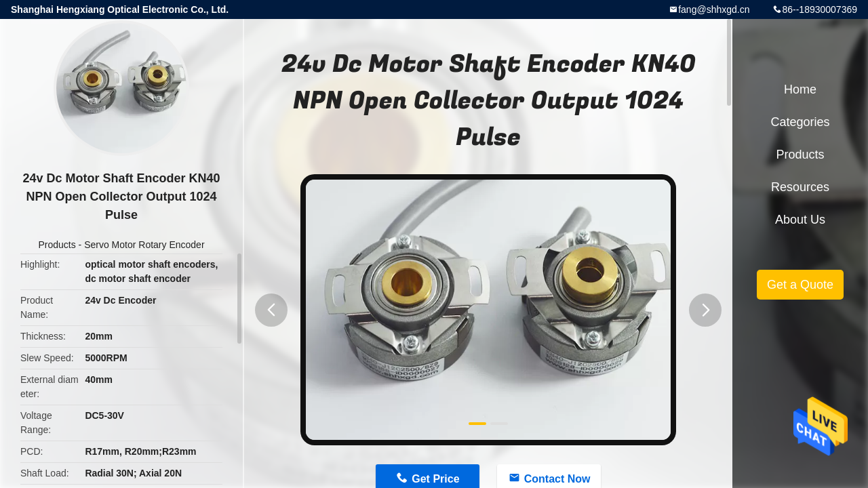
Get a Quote (800, 285)
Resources (800, 187)
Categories (800, 122)
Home (800, 89)
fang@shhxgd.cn (714, 9)
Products (57, 245)
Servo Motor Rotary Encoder (144, 245)
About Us (800, 220)
